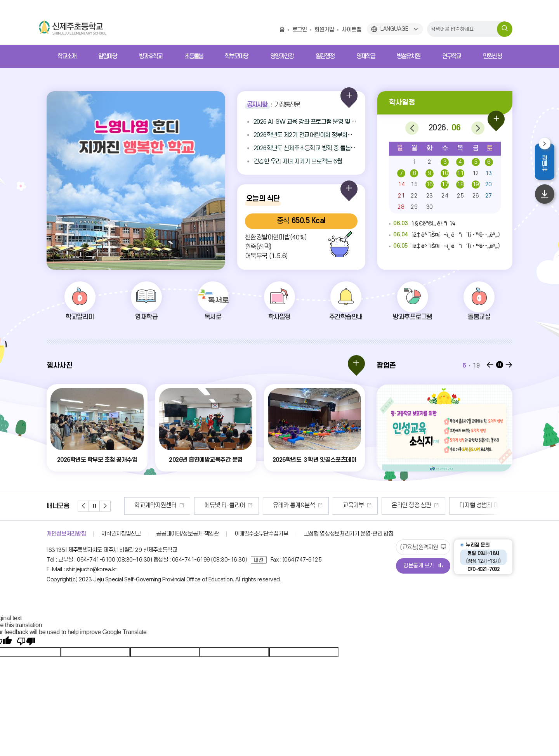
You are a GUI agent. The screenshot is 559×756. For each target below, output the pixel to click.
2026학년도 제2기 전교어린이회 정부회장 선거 (306, 135)
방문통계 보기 (423, 566)
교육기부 (395, 505)
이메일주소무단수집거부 (261, 534)
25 (460, 196)
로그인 (300, 30)
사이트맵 (351, 30)
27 (489, 196)
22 (414, 196)
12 (476, 173)
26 (476, 196)
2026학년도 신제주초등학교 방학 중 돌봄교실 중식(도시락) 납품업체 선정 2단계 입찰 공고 (306, 148)
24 (445, 196)
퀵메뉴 (548, 163)
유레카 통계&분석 (336, 505)
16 (430, 185)
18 (460, 185)
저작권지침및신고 (121, 534)
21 (401, 196)
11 (460, 173)
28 (401, 207)
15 (414, 185)
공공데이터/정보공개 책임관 (187, 534)
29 (414, 207)
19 (476, 185)
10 (445, 173)
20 (489, 185)
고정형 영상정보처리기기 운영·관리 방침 (349, 534)
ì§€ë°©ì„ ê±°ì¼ (422, 224)
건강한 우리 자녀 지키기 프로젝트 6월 (298, 161)
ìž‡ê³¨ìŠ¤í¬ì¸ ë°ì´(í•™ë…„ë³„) (444, 235)
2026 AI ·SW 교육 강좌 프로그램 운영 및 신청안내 (306, 122)
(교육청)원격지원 (423, 547)
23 (430, 196)
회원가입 (324, 30)
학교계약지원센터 (197, 505)
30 (430, 207)
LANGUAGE (394, 29)
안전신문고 (135, 505)
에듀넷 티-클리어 (266, 505)
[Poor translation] (26, 642)
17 (445, 185)
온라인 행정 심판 (453, 505)
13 (489, 173)
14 (401, 185)
